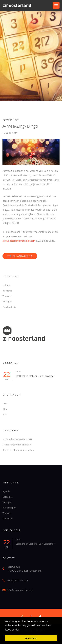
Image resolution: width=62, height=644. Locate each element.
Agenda (6, 491)
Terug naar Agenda (20, 256)
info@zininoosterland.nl (20, 590)
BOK (5, 414)
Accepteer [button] (31, 638)
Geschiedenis (9, 307)
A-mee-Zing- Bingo (20, 126)
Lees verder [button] (12, 630)
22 (7, 376)
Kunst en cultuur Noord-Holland (19, 450)
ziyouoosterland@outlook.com (19, 241)
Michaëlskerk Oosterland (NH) (17, 439)
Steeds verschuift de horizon (17, 445)
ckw (18, 372)
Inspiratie (7, 291)
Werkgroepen (9, 508)
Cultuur (6, 285)
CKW (5, 404)
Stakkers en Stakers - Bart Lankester (35, 376)
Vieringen (7, 302)
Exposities (8, 497)
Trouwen (7, 296)
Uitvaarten (8, 518)
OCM (5, 409)
